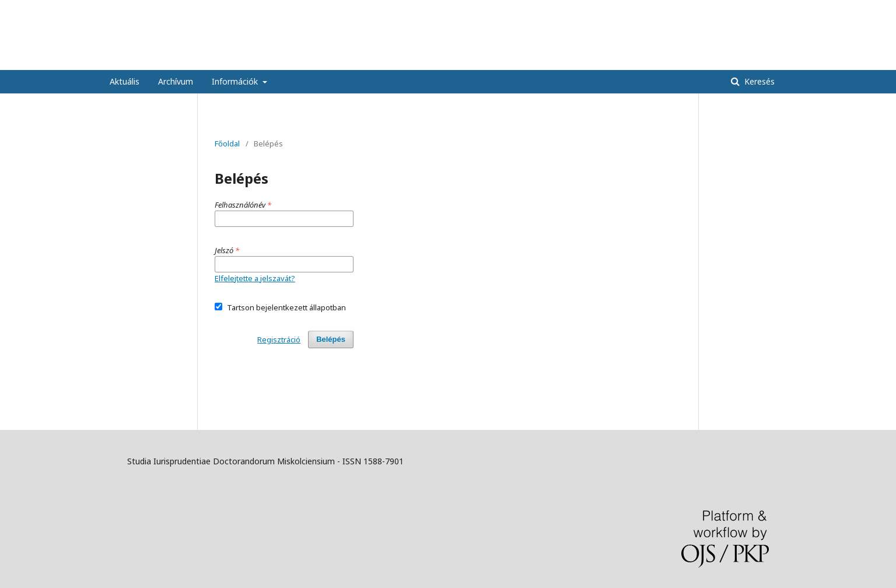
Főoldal (227, 143)
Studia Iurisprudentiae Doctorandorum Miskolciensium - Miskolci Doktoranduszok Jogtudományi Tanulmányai (447, 52)
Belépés (331, 339)
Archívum (176, 81)
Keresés (758, 81)
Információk (236, 81)
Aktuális (125, 81)
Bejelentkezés (761, 9)
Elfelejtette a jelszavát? (255, 278)
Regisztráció (701, 9)
